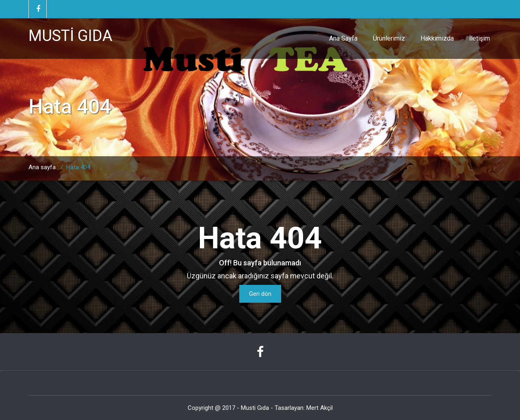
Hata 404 (78, 167)
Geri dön (260, 294)
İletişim (480, 38)
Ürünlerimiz (389, 38)
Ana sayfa (42, 167)
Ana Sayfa (343, 38)
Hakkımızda (437, 38)
